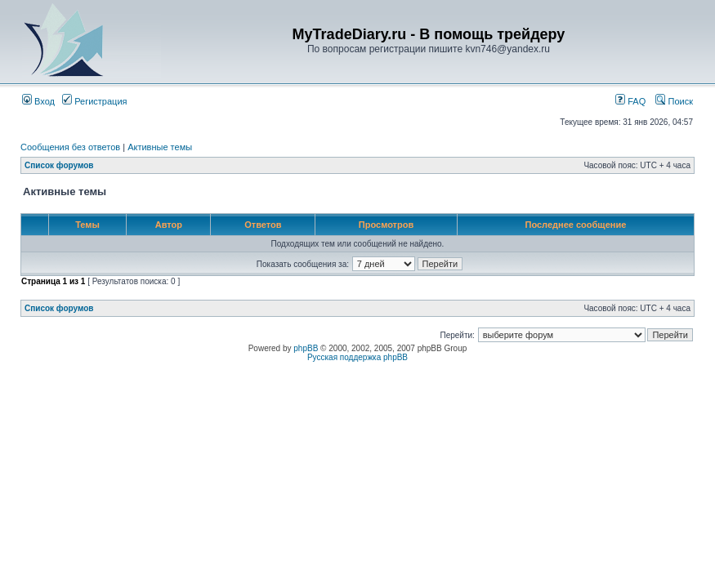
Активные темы (160, 147)
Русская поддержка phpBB (357, 357)
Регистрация (94, 101)
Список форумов (59, 165)
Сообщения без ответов (70, 147)
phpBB (306, 348)
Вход (38, 101)
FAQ (630, 101)
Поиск (674, 101)
